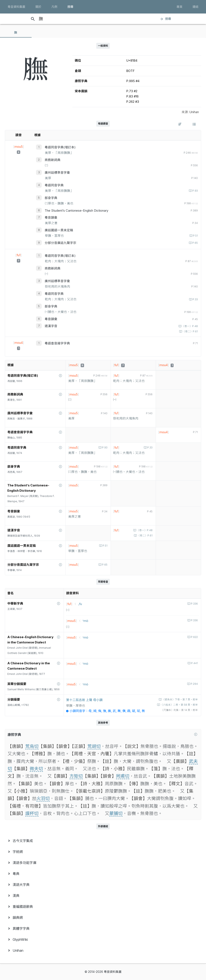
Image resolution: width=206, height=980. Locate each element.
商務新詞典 (53, 160)
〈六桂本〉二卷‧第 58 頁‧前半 (179, 705)
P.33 (195, 299)
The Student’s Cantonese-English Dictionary (76, 211)
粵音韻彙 (51, 218)
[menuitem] (103, 841)
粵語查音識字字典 (57, 343)
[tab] (16, 32)
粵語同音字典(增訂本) (60, 147)
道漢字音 (51, 326)
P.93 (195, 191)
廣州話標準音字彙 (57, 173)
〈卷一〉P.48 (190, 326)
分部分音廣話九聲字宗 (60, 243)
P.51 (195, 236)
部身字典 (51, 198)
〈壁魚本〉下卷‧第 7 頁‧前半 (180, 700)
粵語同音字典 (54, 185)
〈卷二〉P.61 (190, 332)
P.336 (194, 604)
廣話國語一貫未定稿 (59, 230)
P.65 (195, 243)
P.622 (194, 637)
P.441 (194, 663)
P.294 (194, 684)
